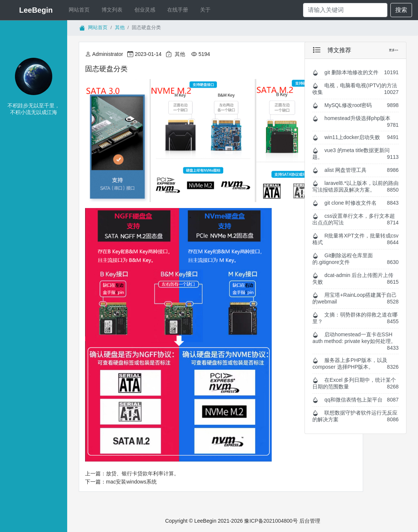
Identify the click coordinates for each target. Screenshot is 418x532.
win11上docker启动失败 (355, 137)
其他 (120, 27)
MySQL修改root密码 (355, 105)
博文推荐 (339, 50)
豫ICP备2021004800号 (272, 521)
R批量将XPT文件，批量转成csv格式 (355, 239)
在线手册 (178, 10)
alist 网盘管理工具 (355, 170)
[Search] (345, 10)
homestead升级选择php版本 (355, 122)
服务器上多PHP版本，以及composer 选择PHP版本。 (355, 363)
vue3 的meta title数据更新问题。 (355, 154)
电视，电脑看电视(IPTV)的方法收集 (355, 89)
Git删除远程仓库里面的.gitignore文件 (355, 259)
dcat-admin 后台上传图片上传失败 (355, 278)
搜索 (401, 10)
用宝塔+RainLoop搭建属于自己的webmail (355, 298)
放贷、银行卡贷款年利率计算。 (143, 473)
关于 (205, 10)
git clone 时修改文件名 (355, 203)
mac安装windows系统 (131, 482)
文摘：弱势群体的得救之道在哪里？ (355, 318)
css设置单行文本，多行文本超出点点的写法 (355, 219)
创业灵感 (145, 10)
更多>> (394, 50)
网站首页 (84, 10)
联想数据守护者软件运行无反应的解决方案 (355, 416)
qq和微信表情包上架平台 (355, 400)
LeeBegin (36, 10)
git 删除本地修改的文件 (355, 73)
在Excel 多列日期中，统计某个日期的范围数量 (355, 383)
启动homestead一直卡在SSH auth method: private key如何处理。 (355, 341)
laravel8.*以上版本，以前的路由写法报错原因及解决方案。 (355, 186)
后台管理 (310, 521)
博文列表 (112, 10)
